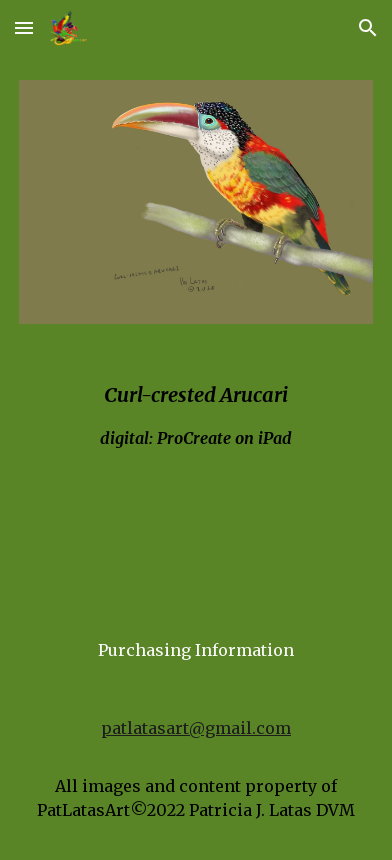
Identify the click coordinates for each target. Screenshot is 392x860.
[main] (195, 454)
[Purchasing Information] (195, 650)
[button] (24, 27)
